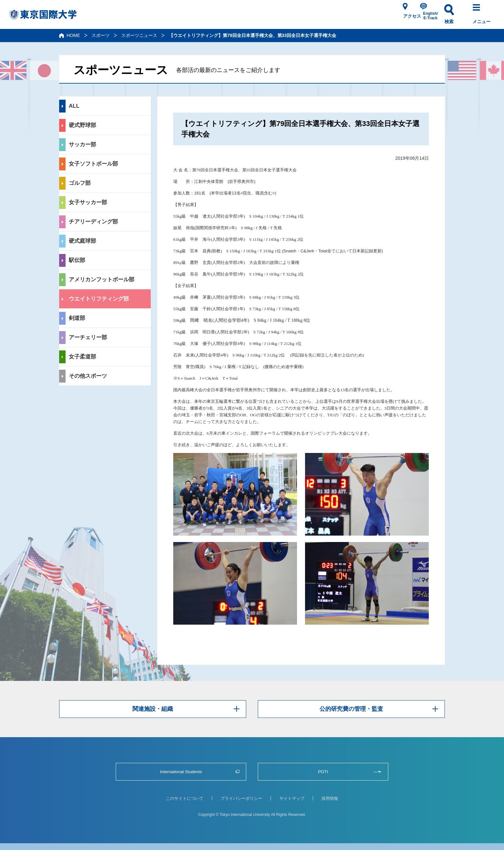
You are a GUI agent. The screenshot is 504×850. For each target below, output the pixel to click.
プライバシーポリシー (241, 798)
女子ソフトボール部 (93, 164)
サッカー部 (82, 145)
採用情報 (330, 798)
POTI (323, 771)
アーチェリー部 (88, 337)
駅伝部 (77, 260)
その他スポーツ (88, 376)
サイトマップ (292, 798)
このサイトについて (185, 798)
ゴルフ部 (80, 183)
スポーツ (101, 35)
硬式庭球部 (82, 241)
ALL (74, 106)
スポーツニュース (139, 35)
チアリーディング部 (93, 222)
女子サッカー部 (88, 202)
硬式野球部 (82, 125)
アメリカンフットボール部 (102, 280)
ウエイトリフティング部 (99, 299)
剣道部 (77, 318)
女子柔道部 (82, 357)
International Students (181, 771)
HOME (73, 35)
